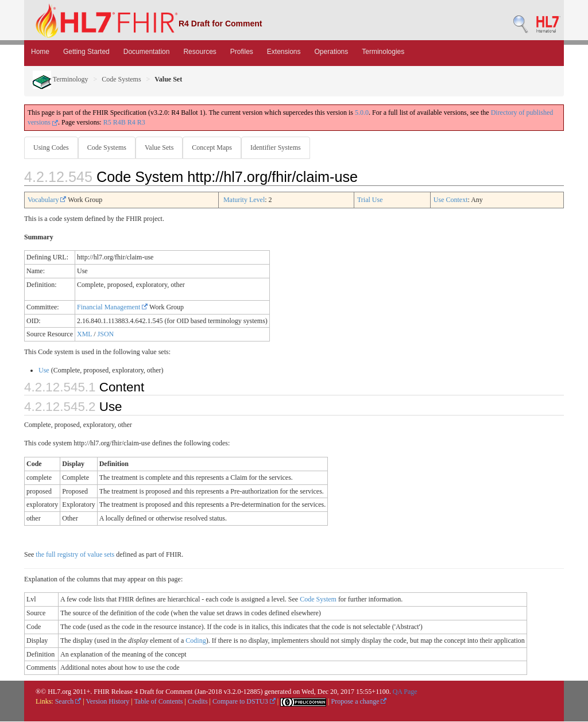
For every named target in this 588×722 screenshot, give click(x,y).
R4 (131, 122)
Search (68, 702)
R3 (141, 122)
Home (40, 52)
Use (44, 371)
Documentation (147, 52)
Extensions (284, 52)
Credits (198, 702)
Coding (196, 641)
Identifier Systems (280, 147)
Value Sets (161, 147)
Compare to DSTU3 (244, 702)
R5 (107, 122)
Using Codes (51, 147)
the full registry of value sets (75, 555)
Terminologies (383, 52)
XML (84, 335)
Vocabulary (47, 200)
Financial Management (112, 308)
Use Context (451, 200)
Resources (200, 52)
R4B (119, 122)
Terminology (61, 79)
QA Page (405, 692)
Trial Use (370, 200)
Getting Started (86, 52)
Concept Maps (215, 147)
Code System (318, 600)
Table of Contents (158, 702)
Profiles (242, 52)
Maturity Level (244, 200)
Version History (108, 702)
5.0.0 (362, 112)
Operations (332, 52)
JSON (106, 335)
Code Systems (121, 79)
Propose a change (359, 702)
